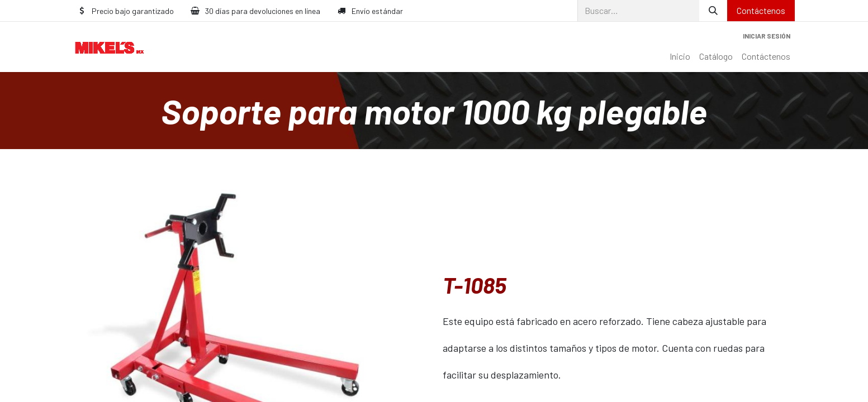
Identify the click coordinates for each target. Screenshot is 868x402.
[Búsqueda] (713, 11)
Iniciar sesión (767, 36)
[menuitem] (680, 56)
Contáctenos (761, 10)
